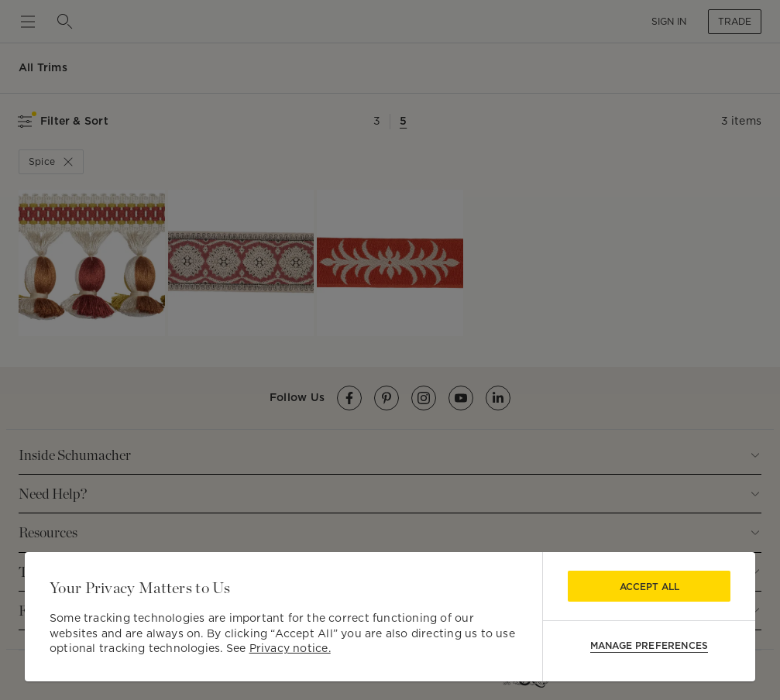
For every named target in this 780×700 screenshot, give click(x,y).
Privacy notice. (290, 648)
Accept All (649, 587)
